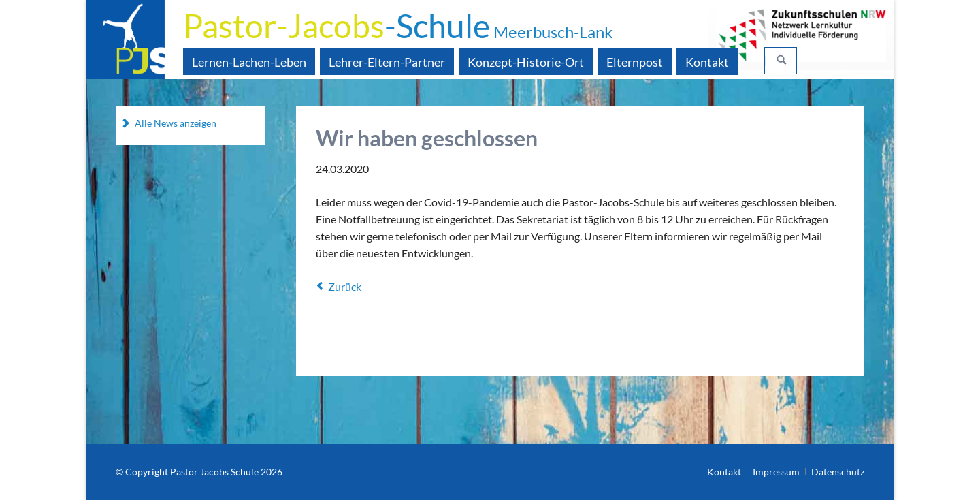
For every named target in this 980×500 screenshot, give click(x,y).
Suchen (782, 61)
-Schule (398, 26)
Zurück (345, 286)
